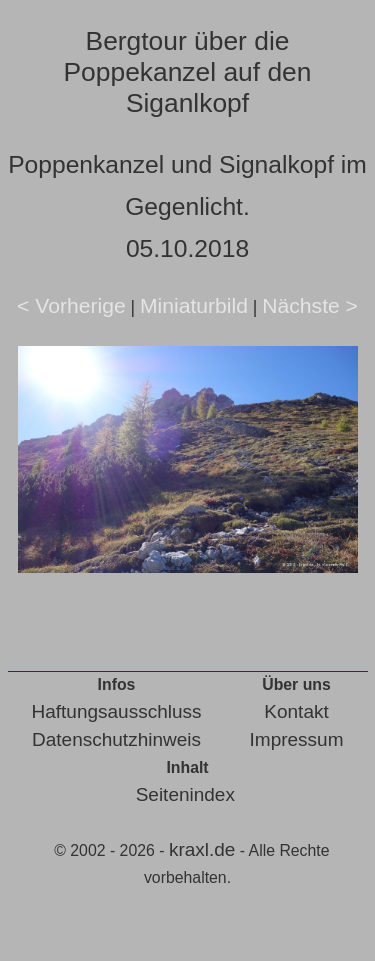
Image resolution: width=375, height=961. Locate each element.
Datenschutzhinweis (116, 739)
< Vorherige (71, 305)
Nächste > (310, 305)
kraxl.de (202, 849)
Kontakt (296, 711)
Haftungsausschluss (117, 711)
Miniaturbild (194, 305)
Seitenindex (185, 794)
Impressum (297, 739)
